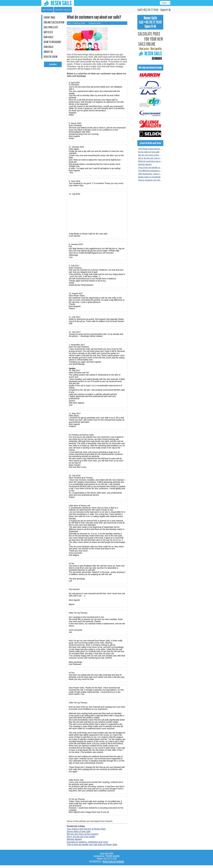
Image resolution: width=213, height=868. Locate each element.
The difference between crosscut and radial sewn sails (162, 171)
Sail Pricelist (47, 10)
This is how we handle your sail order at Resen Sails (92, 845)
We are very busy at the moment (83, 834)
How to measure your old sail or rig (153, 180)
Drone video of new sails (79, 831)
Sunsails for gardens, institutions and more (87, 842)
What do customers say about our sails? (156, 161)
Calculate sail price (63, 10)
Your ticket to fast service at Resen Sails (86, 829)
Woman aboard (74, 839)
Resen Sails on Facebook (149, 177)
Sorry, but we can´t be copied (81, 837)
